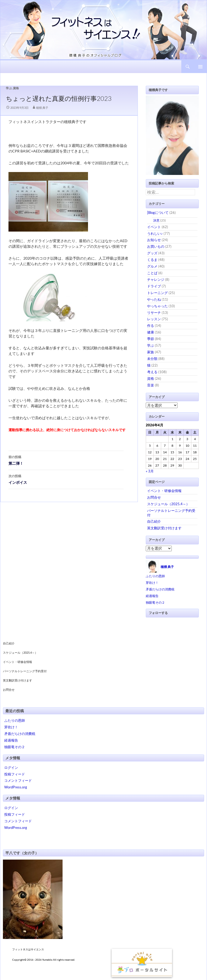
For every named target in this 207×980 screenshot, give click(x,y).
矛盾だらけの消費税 (160, 589)
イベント (154, 227)
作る (151, 326)
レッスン (154, 319)
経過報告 (152, 596)
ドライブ (154, 286)
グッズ (152, 253)
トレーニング (157, 293)
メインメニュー (200, 67)
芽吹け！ (152, 583)
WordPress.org (16, 787)
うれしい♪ (155, 233)
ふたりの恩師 (155, 576)
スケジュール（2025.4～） (168, 504)
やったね (154, 299)
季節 (151, 339)
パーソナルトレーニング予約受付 (25, 671)
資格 (16, 88)
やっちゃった (157, 306)
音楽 (151, 385)
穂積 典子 (42, 108)
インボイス (66, 479)
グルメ (152, 266)
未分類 (152, 359)
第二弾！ (66, 460)
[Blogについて (158, 213)
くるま (152, 260)
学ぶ (9, 88)
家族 (151, 352)
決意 (156, 220)
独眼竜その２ (155, 602)
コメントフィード (18, 780)
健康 (151, 332)
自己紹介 (154, 521)
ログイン (11, 767)
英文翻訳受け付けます (164, 528)
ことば (152, 273)
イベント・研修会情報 (164, 491)
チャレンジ (156, 279)
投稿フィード (15, 774)
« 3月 (150, 471)
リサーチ (154, 313)
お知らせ (154, 240)
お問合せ (154, 497)
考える (152, 372)
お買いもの (156, 246)
